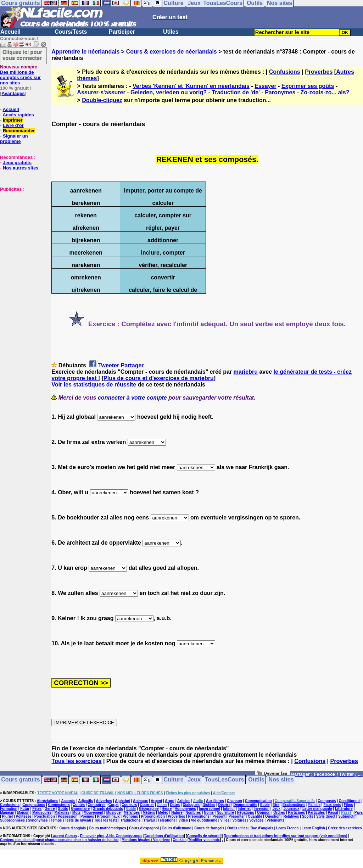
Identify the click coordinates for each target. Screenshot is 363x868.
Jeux (194, 780)
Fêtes (37, 809)
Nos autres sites (21, 168)
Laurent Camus (64, 836)
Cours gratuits (20, 780)
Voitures (239, 820)
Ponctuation (45, 816)
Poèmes (87, 816)
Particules (317, 813)
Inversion (262, 809)
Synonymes (38, 820)
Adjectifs (85, 801)
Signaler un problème (14, 139)
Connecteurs (59, 805)
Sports (308, 816)
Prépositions (199, 816)
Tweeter (109, 365)
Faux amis (332, 805)
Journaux (292, 809)
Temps (56, 820)
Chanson (234, 801)
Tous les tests (106, 820)
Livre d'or (13, 125)
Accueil (10, 32)
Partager (132, 365)
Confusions (285, 72)
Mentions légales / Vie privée (146, 840)
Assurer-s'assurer (101, 92)
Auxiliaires (215, 801)
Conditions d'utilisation (164, 836)
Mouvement (94, 813)
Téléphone (167, 820)
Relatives (291, 816)
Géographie (149, 809)
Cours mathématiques (108, 828)
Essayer (265, 86)
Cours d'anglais (73, 828)
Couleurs (129, 805)
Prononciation (153, 816)
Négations (245, 813)
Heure (167, 809)
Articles (184, 801)
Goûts (63, 809)
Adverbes (104, 801)
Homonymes (185, 809)
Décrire (224, 805)
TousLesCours (225, 780)
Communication (258, 801)
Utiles (171, 32)
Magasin (7, 813)
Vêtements (276, 820)
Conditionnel (350, 801)
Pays (359, 813)
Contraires (96, 805)
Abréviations (48, 801)
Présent (219, 816)
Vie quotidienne (204, 820)
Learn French (287, 828)
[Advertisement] (21, 227)
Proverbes (319, 72)
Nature (177, 813)
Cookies (180, 840)
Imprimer (13, 120)
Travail (149, 820)
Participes (296, 813)
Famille (314, 805)
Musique (114, 813)
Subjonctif (347, 816)
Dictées (209, 805)
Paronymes (280, 92)
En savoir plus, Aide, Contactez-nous (111, 836)
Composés (327, 801)
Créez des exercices (345, 828)
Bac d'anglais (262, 828)
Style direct (326, 816)
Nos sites (281, 780)
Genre (50, 809)
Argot (170, 801)
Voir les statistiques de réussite (94, 385)
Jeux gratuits (17, 163)
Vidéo (183, 820)
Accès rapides (18, 115)
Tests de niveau (78, 820)
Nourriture (225, 813)
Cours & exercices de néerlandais (172, 52)
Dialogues (191, 805)
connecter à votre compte (132, 398)
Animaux (140, 801)
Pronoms (130, 816)
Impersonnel (209, 809)
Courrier (147, 805)
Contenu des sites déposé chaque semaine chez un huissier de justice (59, 840)
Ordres (279, 813)
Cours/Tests (71, 32)
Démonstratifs (245, 805)
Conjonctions (34, 805)
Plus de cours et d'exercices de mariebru (159, 378)
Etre (276, 805)
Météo (163, 813)
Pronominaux (108, 816)
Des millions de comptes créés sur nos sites (20, 75)
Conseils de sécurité (204, 836)
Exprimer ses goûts (308, 86)
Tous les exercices (76, 761)
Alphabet (122, 801)
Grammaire (80, 809)
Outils (256, 780)
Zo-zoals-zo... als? (325, 92)
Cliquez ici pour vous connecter (22, 55)
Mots (76, 813)
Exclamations (294, 805)
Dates (175, 805)
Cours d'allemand (177, 828)
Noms (209, 813)
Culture (174, 780)
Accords (68, 801)
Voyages (256, 820)
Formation (9, 809)
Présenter (236, 816)
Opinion (264, 813)
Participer (122, 32)
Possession (68, 816)
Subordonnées (12, 820)
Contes (79, 805)
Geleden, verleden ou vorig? (169, 92)
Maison (23, 813)
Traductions (131, 820)
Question (273, 816)
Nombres (193, 813)
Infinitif (229, 809)
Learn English (313, 828)
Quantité (255, 816)
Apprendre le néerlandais (85, 52)
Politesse (24, 816)
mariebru (246, 372)
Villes (225, 820)
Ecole (265, 805)
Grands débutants (108, 809)
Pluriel (8, 816)
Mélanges (132, 813)
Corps (114, 805)
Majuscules (42, 813)
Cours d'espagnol (144, 828)
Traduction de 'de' (236, 92)
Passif (333, 813)
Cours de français (209, 828)
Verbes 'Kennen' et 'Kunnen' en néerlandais (191, 86)
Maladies (62, 813)
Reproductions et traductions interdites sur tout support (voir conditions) (285, 836)
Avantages (13, 93)
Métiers (149, 813)
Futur (25, 809)
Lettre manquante (317, 809)
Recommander (19, 131)
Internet (244, 809)
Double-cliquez (102, 100)
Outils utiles (237, 828)
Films (348, 805)
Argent (156, 801)
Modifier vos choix (204, 840)
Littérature (344, 809)
